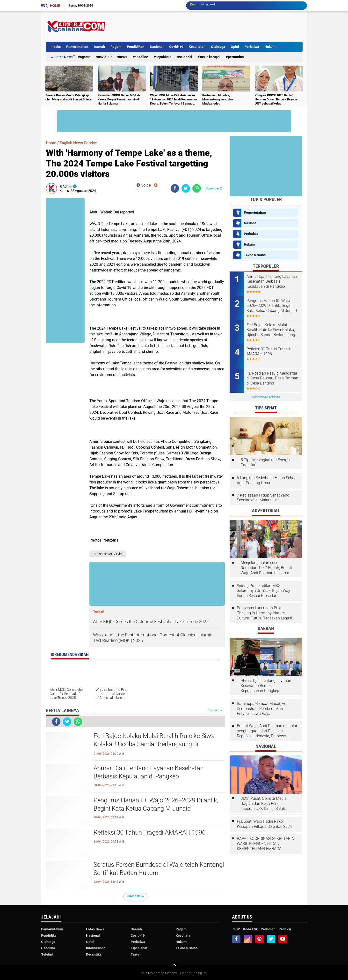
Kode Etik (250, 929)
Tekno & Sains (255, 255)
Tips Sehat (139, 948)
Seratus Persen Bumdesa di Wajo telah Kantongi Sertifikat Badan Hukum (159, 869)
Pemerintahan (77, 47)
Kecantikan (95, 954)
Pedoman (268, 929)
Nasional (157, 47)
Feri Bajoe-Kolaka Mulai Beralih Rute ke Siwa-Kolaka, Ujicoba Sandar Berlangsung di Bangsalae (155, 744)
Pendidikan (136, 47)
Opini (235, 47)
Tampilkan (215, 711)
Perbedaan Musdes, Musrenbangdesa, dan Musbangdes (218, 99)
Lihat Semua (135, 896)
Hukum (270, 47)
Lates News (64, 57)
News (123, 57)
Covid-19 (176, 47)
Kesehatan (197, 47)
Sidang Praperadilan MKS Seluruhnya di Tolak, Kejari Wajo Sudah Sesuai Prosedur (264, 591)
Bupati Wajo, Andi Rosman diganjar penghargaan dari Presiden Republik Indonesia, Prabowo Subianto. (267, 731)
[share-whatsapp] (197, 188)
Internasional (96, 948)
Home (55, 6)
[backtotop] (174, 966)
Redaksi (285, 929)
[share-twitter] (186, 188)
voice (144, 185)
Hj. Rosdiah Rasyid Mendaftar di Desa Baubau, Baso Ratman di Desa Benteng (272, 378)
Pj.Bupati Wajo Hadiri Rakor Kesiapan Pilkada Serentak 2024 (264, 824)
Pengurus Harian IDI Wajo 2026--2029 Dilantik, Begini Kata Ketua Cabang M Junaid (156, 804)
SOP (237, 929)
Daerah (99, 47)
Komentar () (214, 188)
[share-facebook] (175, 188)
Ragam (116, 47)
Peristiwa (252, 47)
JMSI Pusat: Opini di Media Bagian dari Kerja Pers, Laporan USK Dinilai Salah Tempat (264, 804)
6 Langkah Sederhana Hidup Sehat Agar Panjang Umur (266, 480)
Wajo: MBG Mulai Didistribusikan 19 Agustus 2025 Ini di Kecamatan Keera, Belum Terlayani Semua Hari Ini (174, 100)
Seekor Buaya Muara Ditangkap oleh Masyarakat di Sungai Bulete (68, 97)
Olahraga (218, 47)
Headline (141, 57)
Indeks (56, 47)
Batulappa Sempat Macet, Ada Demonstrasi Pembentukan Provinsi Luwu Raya (263, 709)
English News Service (78, 143)
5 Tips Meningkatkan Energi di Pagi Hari (267, 462)
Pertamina (236, 57)
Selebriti (185, 57)
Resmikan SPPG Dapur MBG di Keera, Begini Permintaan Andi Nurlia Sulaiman (119, 99)
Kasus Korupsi (210, 57)
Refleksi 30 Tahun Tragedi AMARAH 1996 (149, 832)
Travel (136, 954)
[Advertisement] (215, 26)
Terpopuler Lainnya (266, 397)
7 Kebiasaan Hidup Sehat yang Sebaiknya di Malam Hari (263, 498)
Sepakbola (164, 57)
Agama (85, 57)
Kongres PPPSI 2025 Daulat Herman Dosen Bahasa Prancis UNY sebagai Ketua (276, 99)
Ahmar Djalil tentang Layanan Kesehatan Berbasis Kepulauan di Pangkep (149, 772)
